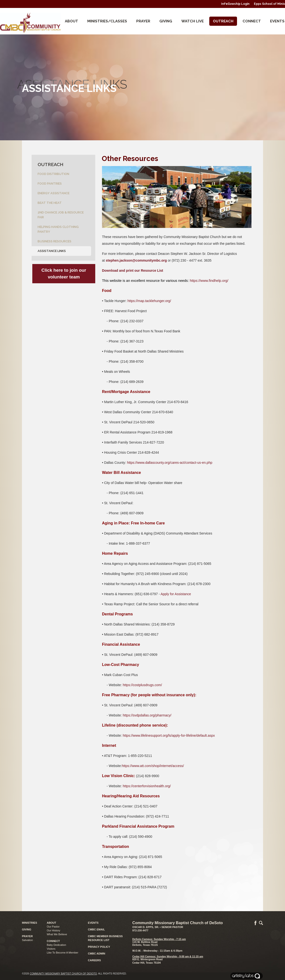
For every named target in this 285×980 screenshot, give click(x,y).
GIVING (27, 929)
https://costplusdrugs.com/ (142, 685)
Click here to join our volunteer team (64, 274)
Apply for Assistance (176, 594)
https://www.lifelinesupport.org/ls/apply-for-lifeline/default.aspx (169, 735)
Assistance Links (52, 251)
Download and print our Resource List (133, 271)
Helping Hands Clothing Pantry (58, 229)
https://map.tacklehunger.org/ (149, 301)
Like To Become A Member (63, 953)
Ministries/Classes (107, 21)
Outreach (223, 21)
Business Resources (54, 241)
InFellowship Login (235, 4)
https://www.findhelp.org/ (209, 281)
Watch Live (193, 21)
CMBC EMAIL (96, 929)
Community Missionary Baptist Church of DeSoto (63, 974)
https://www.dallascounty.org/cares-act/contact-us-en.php (170, 463)
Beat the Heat (50, 203)
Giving (166, 21)
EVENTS (93, 923)
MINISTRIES (30, 923)
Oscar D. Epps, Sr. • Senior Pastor (158, 927)
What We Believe (57, 934)
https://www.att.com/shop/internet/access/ (153, 766)
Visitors (51, 949)
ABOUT (51, 923)
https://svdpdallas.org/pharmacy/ (147, 715)
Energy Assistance (54, 193)
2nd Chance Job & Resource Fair (61, 215)
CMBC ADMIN (97, 954)
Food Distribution (53, 174)
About (71, 21)
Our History (54, 930)
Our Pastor (53, 927)
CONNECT (252, 21)
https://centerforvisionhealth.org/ (147, 786)
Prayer (143, 21)
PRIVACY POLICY (99, 947)
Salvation (27, 940)
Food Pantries (50, 184)
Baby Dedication (56, 945)
